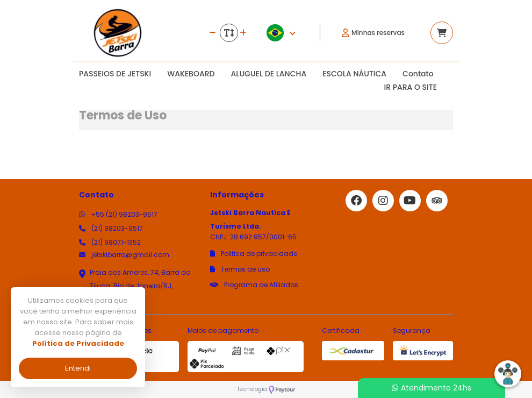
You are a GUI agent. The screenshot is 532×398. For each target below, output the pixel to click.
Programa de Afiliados (254, 285)
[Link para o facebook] (356, 201)
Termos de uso (240, 269)
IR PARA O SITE (410, 87)
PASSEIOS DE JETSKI (115, 74)
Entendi (78, 368)
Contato (418, 74)
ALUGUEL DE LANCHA (268, 74)
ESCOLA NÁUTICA (354, 74)
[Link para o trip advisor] (437, 201)
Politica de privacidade (254, 254)
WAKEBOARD (191, 74)
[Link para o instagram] (383, 201)
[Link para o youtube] (410, 201)
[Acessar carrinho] (442, 33)
